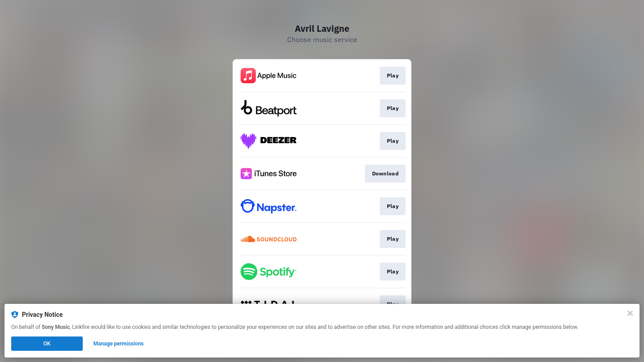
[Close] (630, 313)
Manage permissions (119, 344)
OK (47, 344)
